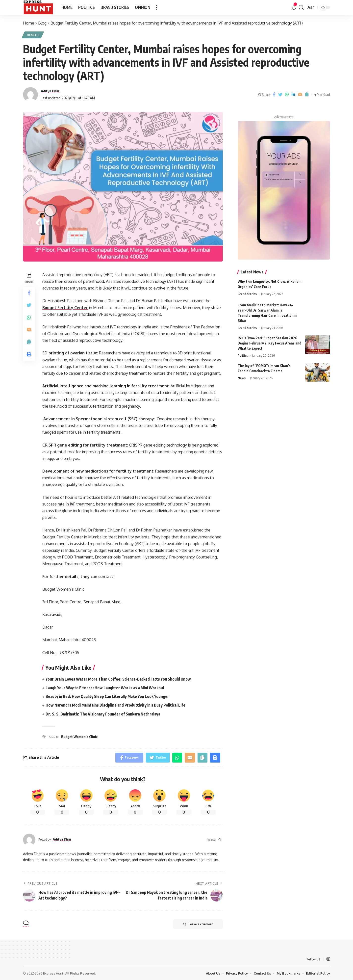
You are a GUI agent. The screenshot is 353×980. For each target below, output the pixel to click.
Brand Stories (247, 291)
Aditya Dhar (50, 91)
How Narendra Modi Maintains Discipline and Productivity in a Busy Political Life (115, 705)
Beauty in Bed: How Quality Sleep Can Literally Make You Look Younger (107, 696)
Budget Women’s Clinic (79, 737)
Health (33, 35)
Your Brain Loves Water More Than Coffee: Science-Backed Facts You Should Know (118, 679)
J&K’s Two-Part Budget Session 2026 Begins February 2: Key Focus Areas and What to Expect (269, 340)
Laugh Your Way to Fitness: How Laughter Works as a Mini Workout (105, 688)
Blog (42, 23)
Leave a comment (198, 924)
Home (29, 23)
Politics (243, 352)
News (242, 375)
